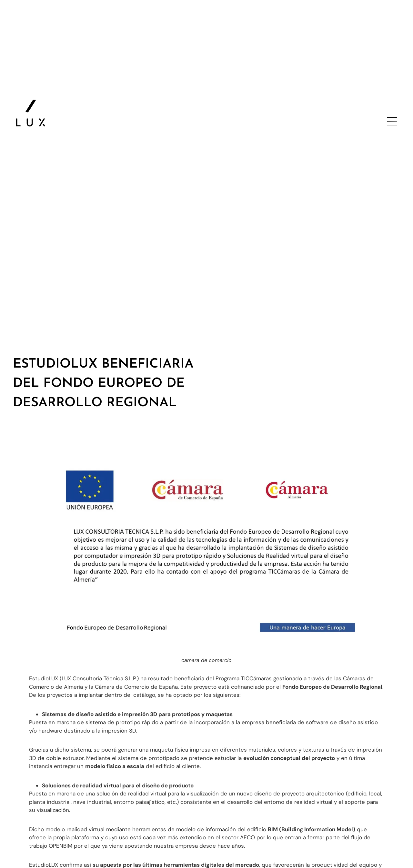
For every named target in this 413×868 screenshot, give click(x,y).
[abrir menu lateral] (392, 121)
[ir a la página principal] (31, 113)
